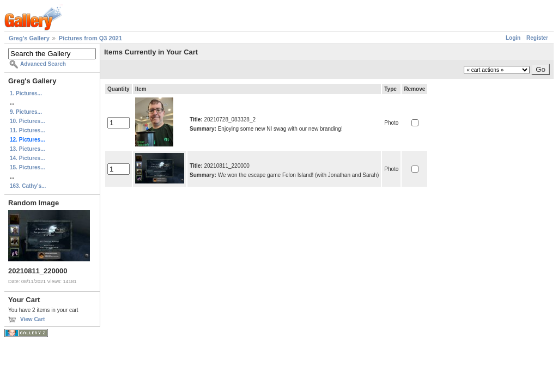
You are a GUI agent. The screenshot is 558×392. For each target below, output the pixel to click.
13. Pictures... (27, 149)
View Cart (32, 319)
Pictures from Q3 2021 (90, 38)
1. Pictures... (26, 93)
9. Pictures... (26, 112)
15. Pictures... (27, 167)
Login (513, 38)
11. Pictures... (27, 130)
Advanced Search (43, 64)
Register (537, 38)
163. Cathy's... (28, 186)
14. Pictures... (27, 158)
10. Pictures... (27, 121)
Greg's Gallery (29, 38)
